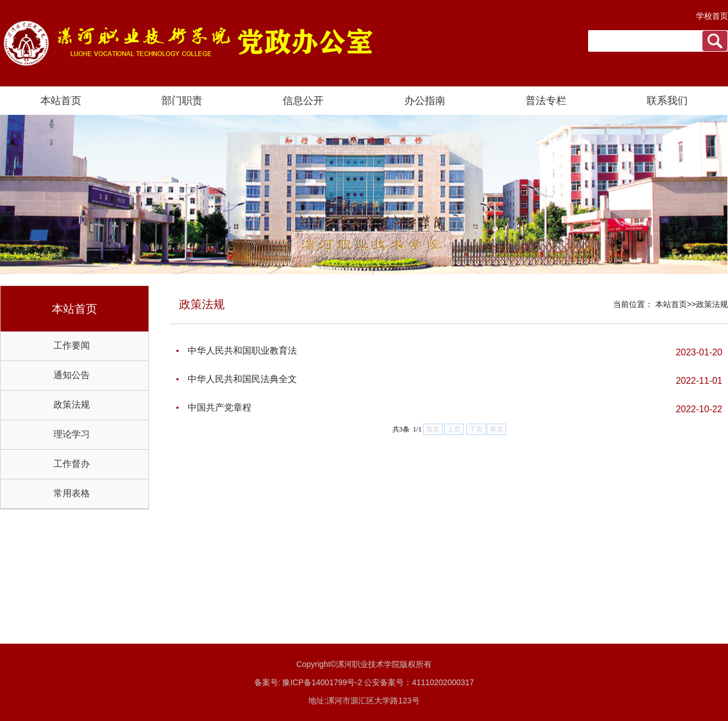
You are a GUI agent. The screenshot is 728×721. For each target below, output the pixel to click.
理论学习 (72, 434)
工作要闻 (72, 345)
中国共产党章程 (220, 407)
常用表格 (72, 493)
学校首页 (712, 16)
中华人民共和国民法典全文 (242, 379)
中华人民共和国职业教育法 (242, 351)
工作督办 (72, 464)
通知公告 (72, 375)
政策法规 (72, 405)
